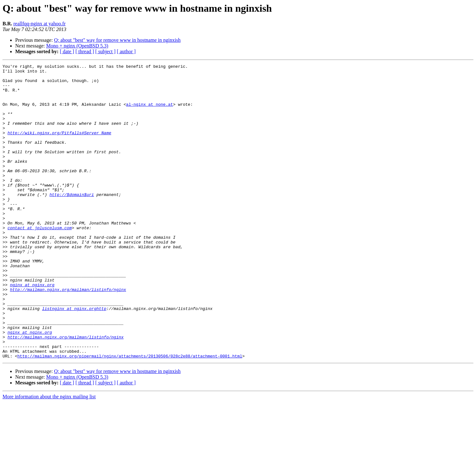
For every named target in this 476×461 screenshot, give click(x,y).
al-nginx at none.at (149, 113)
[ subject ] (105, 51)
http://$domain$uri (72, 221)
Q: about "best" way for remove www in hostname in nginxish (117, 40)
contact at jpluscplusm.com (40, 261)
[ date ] (67, 51)
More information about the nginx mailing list (49, 455)
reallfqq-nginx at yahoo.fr (39, 24)
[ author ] (126, 51)
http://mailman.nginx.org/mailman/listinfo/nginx (68, 335)
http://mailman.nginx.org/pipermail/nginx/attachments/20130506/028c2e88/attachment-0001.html (130, 415)
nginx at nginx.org (32, 329)
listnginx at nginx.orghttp (74, 358)
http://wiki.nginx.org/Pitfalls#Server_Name (60, 147)
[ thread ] (85, 51)
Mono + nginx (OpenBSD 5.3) (77, 46)
